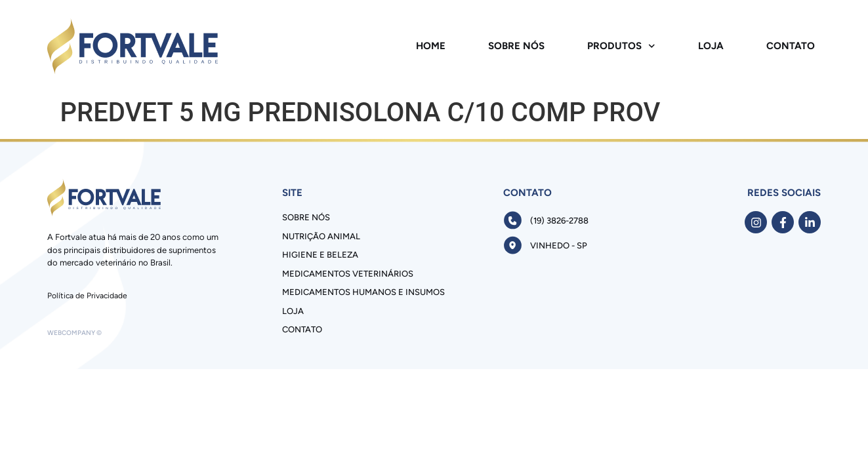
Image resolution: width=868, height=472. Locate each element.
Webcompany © (74, 333)
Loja (711, 46)
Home (431, 46)
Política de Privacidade (87, 296)
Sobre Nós (516, 46)
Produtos (621, 46)
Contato (791, 46)
